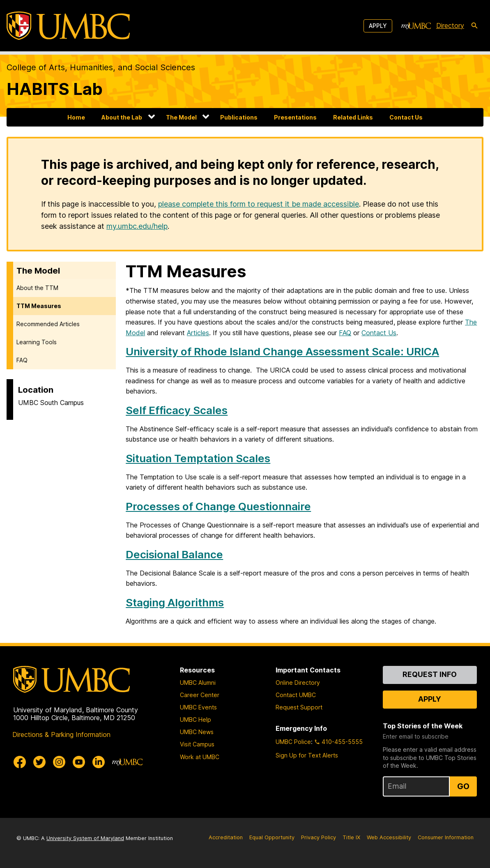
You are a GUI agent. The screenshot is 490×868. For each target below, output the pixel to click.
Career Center (200, 695)
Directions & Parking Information (61, 734)
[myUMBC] (416, 26)
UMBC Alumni (198, 683)
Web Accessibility (389, 837)
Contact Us (406, 117)
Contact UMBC (296, 695)
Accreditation (226, 837)
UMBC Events (198, 707)
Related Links (353, 117)
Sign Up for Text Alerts (307, 755)
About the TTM (37, 288)
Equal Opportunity (272, 837)
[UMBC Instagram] (59, 762)
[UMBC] (68, 26)
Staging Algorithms (175, 602)
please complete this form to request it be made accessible (259, 204)
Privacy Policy (319, 837)
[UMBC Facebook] (20, 762)
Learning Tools (37, 342)
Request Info (430, 674)
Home (76, 117)
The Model (181, 117)
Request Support (299, 707)
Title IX (351, 837)
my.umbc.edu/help (137, 226)
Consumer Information (446, 837)
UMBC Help (196, 719)
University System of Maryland (85, 838)
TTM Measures (39, 306)
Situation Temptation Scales (198, 458)
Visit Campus (197, 744)
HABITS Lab (55, 89)
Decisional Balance (174, 554)
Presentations (295, 117)
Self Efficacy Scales (177, 410)
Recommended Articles (48, 324)
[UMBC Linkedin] (99, 762)
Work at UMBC (200, 757)
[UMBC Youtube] (79, 762)
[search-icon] (474, 26)
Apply (378, 26)
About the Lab (122, 117)
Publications (239, 117)
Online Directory (298, 683)
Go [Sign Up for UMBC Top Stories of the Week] (463, 786)
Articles (198, 333)
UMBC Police (293, 742)
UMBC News (197, 732)
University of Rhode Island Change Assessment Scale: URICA (282, 351)
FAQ (22, 360)
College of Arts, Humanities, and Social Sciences (101, 67)
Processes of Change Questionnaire (218, 506)
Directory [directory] (450, 25)
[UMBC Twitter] (39, 762)
